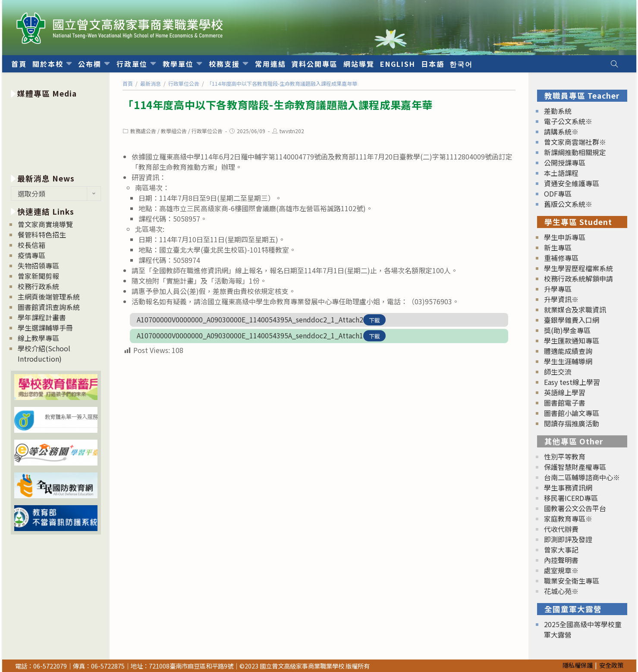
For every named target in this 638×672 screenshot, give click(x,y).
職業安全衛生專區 (572, 581)
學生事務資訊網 (568, 488)
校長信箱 (31, 245)
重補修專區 (561, 258)
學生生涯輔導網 (568, 361)
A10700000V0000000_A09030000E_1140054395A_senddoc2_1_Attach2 (250, 319)
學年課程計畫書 (42, 317)
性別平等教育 (565, 456)
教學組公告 (174, 131)
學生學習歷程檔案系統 (578, 268)
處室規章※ (561, 570)
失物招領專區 (38, 266)
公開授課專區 (565, 163)
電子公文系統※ (568, 121)
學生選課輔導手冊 (45, 328)
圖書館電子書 (565, 403)
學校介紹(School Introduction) (44, 353)
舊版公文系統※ (568, 204)
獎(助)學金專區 (567, 330)
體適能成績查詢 (568, 351)
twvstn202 (292, 131)
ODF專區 (558, 194)
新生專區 (558, 247)
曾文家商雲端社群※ (575, 142)
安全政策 (611, 665)
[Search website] (614, 64)
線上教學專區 (38, 338)
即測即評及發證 (568, 539)
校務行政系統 (38, 286)
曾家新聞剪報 (38, 276)
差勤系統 (558, 111)
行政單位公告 (207, 131)
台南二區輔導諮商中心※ (582, 477)
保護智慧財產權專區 (575, 467)
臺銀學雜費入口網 (572, 320)
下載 (374, 320)
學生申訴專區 (565, 237)
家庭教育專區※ (568, 519)
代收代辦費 (561, 529)
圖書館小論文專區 (572, 413)
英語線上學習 (565, 392)
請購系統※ (561, 131)
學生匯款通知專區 (572, 341)
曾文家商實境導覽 (45, 224)
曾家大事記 (561, 550)
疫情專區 (31, 255)
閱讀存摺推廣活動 (572, 423)
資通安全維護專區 (572, 183)
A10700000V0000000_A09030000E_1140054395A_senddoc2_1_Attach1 (250, 335)
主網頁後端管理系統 (49, 297)
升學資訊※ (561, 299)
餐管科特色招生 (42, 234)
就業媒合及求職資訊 (575, 309)
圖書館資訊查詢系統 (49, 307)
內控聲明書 (561, 560)
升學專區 (558, 289)
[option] (56, 134)
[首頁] (128, 83)
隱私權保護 (578, 665)
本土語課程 (561, 173)
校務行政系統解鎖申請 (578, 278)
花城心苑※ (561, 591)
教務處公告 (143, 131)
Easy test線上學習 (572, 382)
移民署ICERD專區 (571, 498)
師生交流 (558, 372)
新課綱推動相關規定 (575, 152)
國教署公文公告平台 (575, 508)
